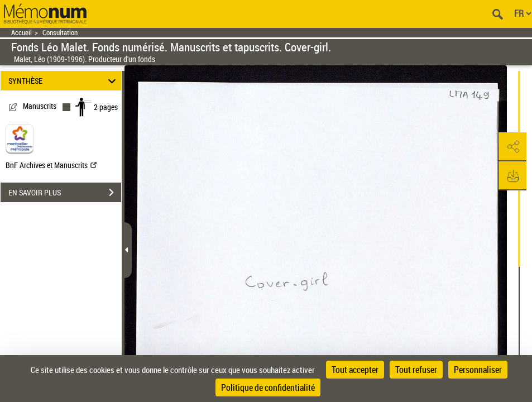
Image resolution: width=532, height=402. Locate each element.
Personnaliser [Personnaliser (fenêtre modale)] (478, 370)
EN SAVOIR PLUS (65, 193)
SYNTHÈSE (64, 81)
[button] (512, 147)
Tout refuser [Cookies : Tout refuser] (416, 370)
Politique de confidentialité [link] (268, 387)
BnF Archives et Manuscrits (51, 165)
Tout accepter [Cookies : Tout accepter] (355, 370)
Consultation (60, 33)
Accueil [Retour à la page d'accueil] (21, 33)
